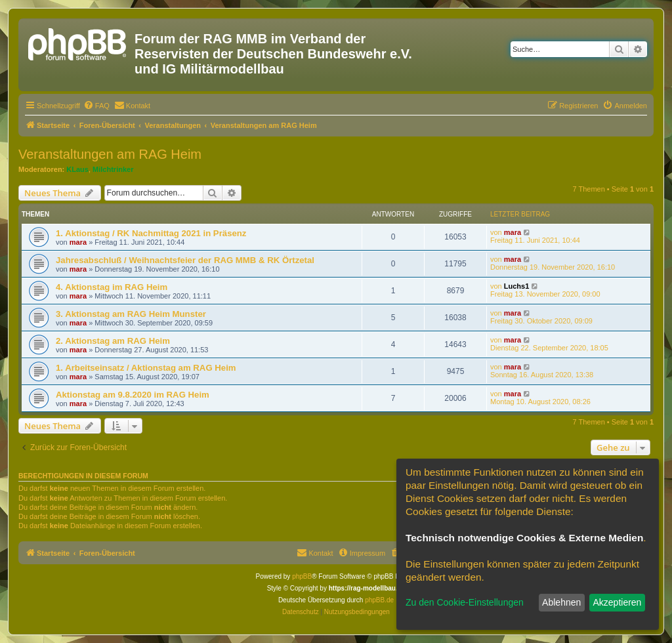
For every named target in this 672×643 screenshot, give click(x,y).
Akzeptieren (617, 602)
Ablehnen (561, 602)
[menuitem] (96, 106)
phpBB (302, 576)
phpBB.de (379, 600)
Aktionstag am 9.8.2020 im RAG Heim (133, 395)
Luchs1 (517, 286)
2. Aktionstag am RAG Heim (113, 341)
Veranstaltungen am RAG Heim (110, 154)
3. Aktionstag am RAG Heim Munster (131, 314)
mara (78, 242)
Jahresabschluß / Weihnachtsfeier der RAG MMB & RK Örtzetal (185, 260)
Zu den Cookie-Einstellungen (465, 602)
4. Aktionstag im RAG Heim (112, 287)
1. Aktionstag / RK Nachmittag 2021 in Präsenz (151, 233)
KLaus (77, 169)
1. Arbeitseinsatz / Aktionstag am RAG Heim (146, 368)
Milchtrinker (113, 169)
